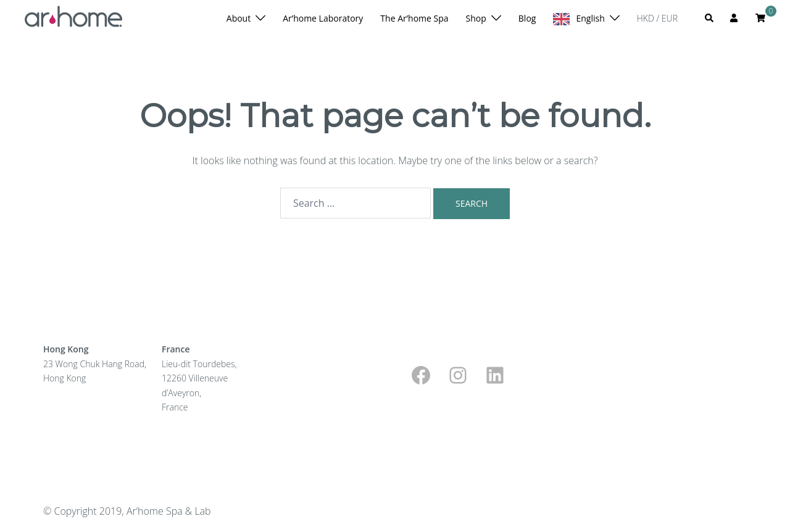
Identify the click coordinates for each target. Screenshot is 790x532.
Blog (527, 18)
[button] (710, 19)
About (239, 18)
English (590, 18)
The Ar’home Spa (414, 18)
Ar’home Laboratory (323, 18)
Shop (476, 18)
